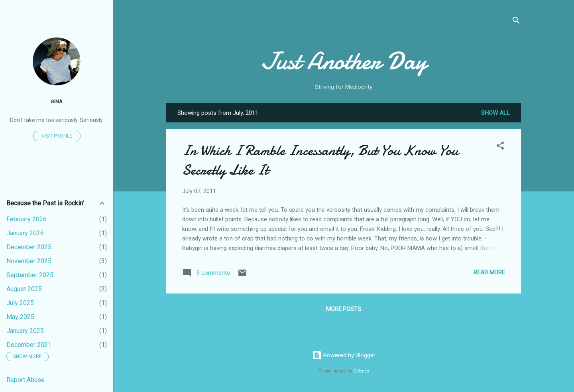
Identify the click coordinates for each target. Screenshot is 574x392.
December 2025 (29, 247)
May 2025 (20, 317)
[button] (500, 147)
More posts (344, 309)
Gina (57, 101)
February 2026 (27, 219)
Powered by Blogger (344, 355)
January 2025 (25, 331)
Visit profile (57, 136)
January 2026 (25, 233)
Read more (489, 272)
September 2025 (30, 275)
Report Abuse (26, 380)
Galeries (361, 371)
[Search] (516, 22)
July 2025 (20, 303)
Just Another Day (344, 61)
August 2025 (24, 289)
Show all (495, 113)
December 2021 (29, 345)
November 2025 (29, 261)
